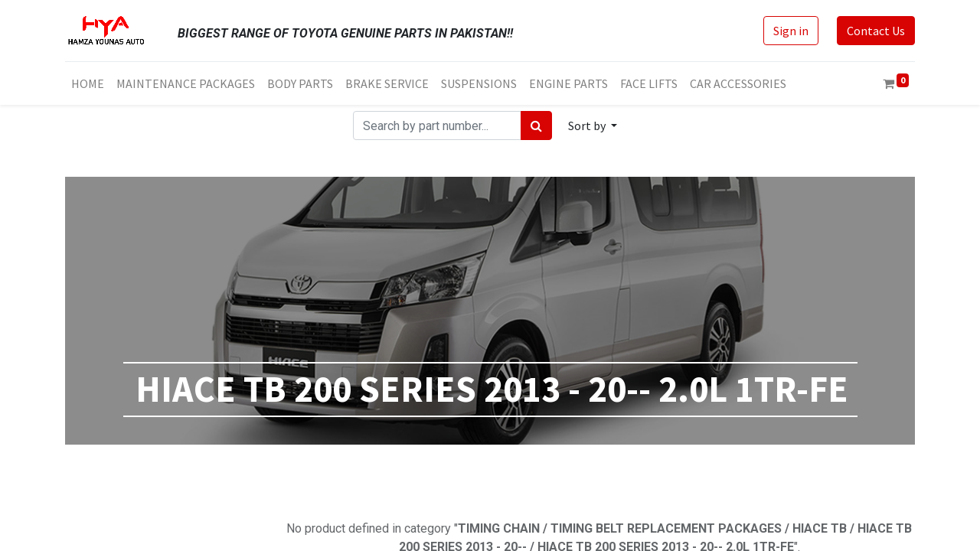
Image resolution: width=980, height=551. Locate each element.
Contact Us (876, 31)
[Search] (536, 126)
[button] (593, 126)
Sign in (791, 31)
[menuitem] (88, 83)
